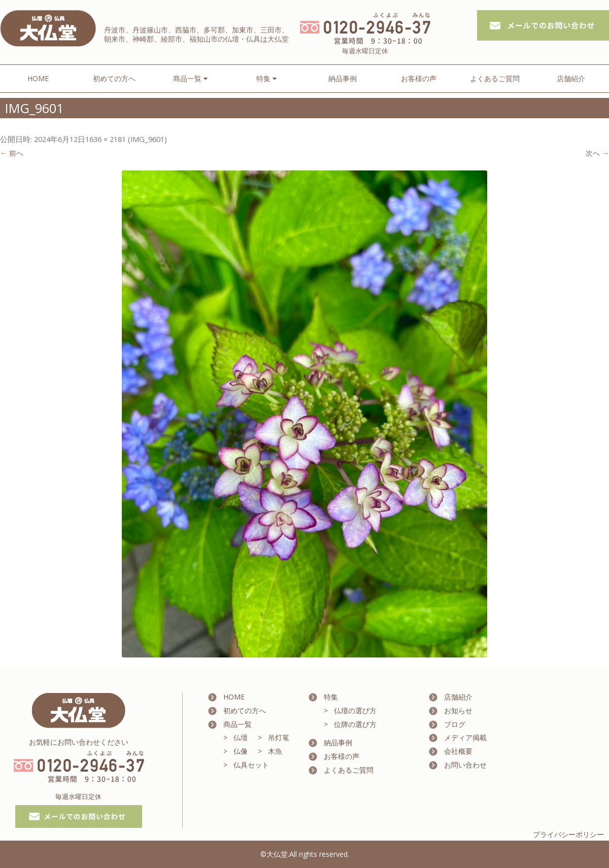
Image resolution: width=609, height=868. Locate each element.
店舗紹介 (571, 78)
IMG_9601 (147, 139)
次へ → (597, 153)
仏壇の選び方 (355, 710)
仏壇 (241, 737)
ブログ (455, 724)
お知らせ (458, 710)
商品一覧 (238, 724)
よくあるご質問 (495, 78)
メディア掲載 (465, 737)
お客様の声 (419, 78)
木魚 (275, 751)
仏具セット (251, 765)
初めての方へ (114, 78)
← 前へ (12, 153)
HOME (38, 78)
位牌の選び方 (355, 724)
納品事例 (343, 78)
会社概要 (458, 751)
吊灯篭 (279, 737)
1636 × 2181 (106, 139)
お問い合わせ (465, 765)
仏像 (241, 751)
